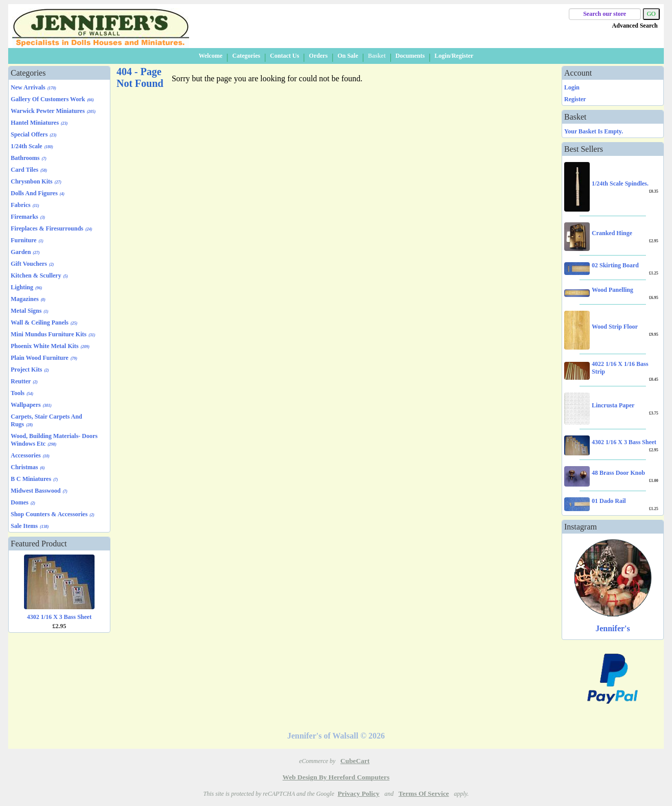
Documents (410, 56)
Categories (246, 56)
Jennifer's (613, 628)
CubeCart (355, 761)
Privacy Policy (359, 793)
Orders (319, 56)
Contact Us (284, 56)
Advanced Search (635, 26)
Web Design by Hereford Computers (336, 777)
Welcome (211, 56)
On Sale (347, 56)
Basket (377, 56)
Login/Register (454, 56)
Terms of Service (424, 793)
